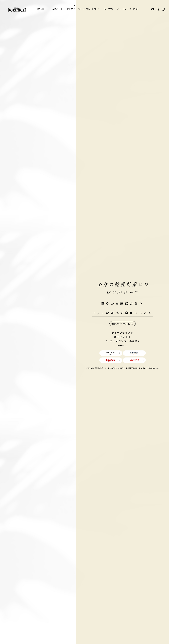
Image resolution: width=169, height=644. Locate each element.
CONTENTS (92, 9)
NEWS (109, 9)
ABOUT (58, 9)
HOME (40, 9)
